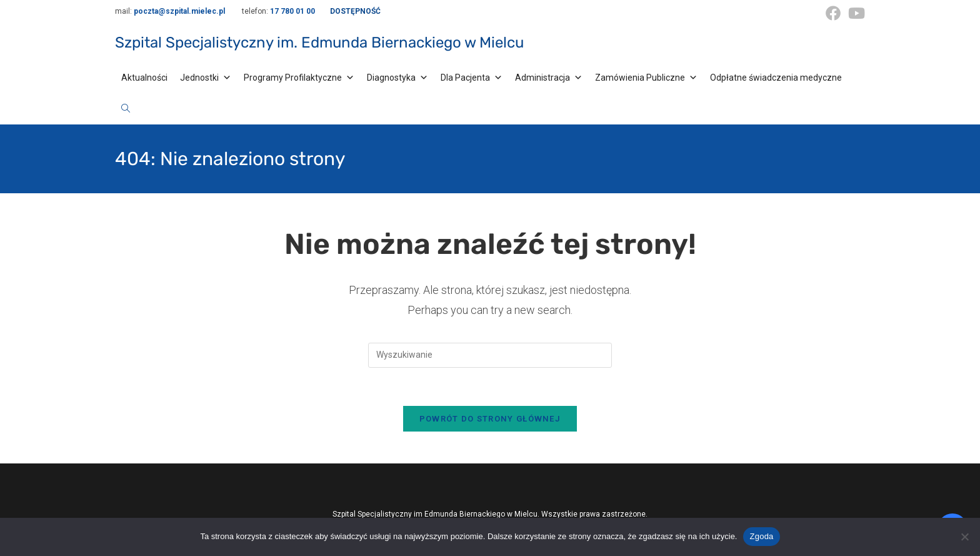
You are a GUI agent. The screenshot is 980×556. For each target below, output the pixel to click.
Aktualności (144, 78)
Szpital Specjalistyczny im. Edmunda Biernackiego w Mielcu (319, 43)
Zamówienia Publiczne (646, 78)
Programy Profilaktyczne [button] (299, 78)
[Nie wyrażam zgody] (964, 537)
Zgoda (761, 536)
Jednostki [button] (206, 78)
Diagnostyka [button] (397, 78)
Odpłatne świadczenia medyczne (776, 78)
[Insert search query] (490, 355)
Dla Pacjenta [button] (472, 78)
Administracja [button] (549, 78)
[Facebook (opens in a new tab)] (833, 13)
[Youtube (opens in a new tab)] (855, 13)
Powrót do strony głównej (490, 419)
